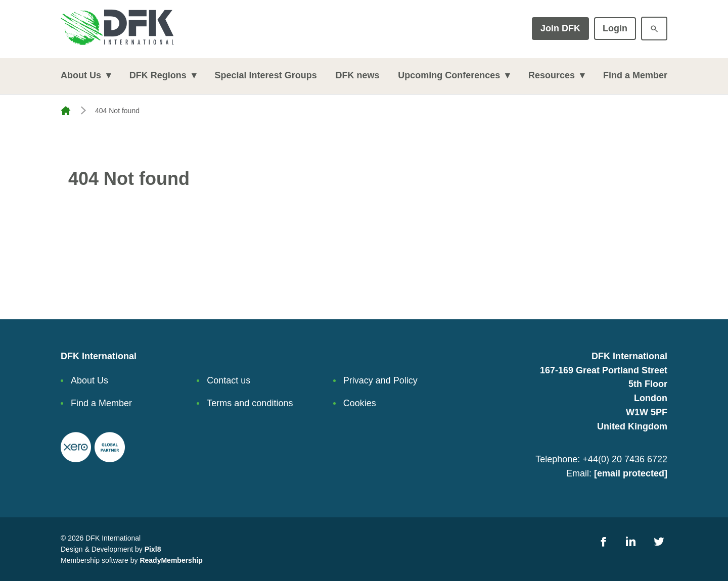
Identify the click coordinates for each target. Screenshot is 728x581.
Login (615, 28)
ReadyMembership (171, 560)
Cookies (360, 403)
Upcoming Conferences (449, 75)
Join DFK (560, 28)
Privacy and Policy (380, 380)
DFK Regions (158, 75)
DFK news (357, 75)
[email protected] (631, 473)
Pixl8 (153, 549)
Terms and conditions (250, 403)
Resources (552, 75)
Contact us (229, 380)
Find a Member (635, 75)
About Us (81, 75)
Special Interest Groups (266, 75)
